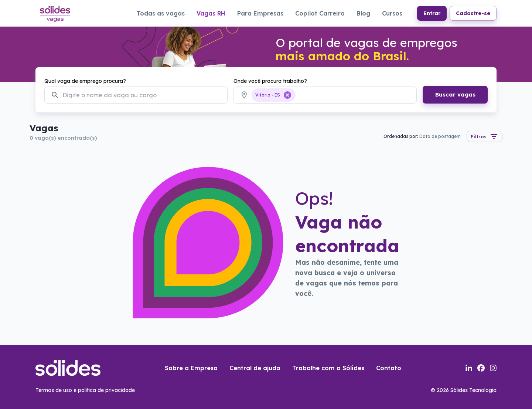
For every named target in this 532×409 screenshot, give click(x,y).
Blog (363, 13)
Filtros (485, 136)
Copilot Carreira (320, 13)
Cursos (392, 13)
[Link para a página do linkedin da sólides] (469, 368)
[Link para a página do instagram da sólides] (493, 368)
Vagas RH (211, 13)
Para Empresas (260, 13)
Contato (389, 368)
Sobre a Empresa (191, 368)
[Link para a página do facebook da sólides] (481, 368)
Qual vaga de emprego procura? (85, 81)
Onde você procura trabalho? (270, 81)
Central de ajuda (255, 368)
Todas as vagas (161, 13)
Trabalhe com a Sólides (328, 368)
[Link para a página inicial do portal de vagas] (55, 13)
